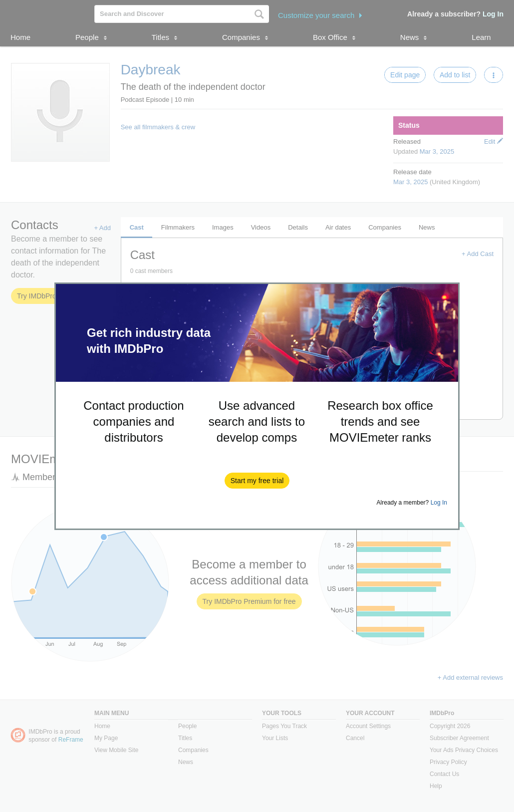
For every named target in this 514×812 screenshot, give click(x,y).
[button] (257, 481)
